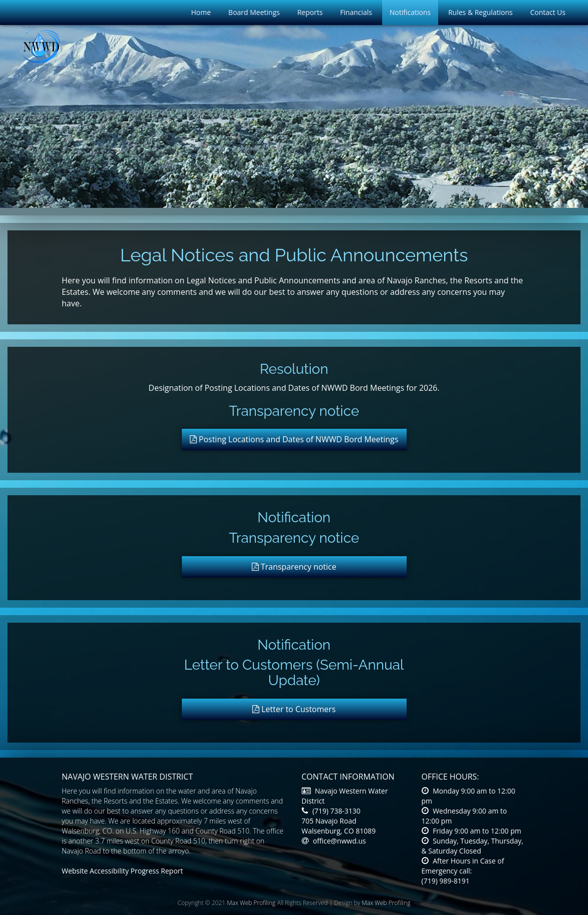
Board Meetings (254, 12)
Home (201, 12)
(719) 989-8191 (446, 881)
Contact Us (548, 12)
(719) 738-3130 (331, 811)
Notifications (410, 12)
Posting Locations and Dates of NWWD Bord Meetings (294, 439)
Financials (356, 12)
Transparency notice (294, 567)
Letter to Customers (294, 709)
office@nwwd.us (334, 841)
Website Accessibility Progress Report (123, 871)
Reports (310, 12)
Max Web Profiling (251, 903)
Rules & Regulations (480, 12)
